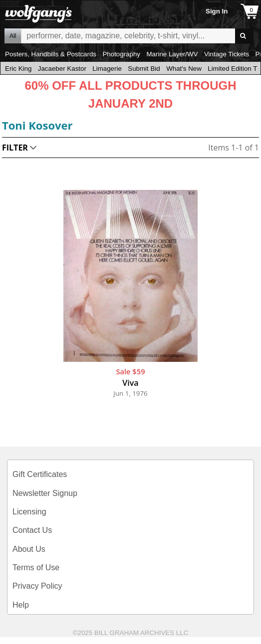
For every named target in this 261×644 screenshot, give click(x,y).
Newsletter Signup (45, 493)
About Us (29, 549)
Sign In (217, 11)
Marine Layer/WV (172, 54)
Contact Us (32, 530)
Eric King (18, 69)
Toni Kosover (37, 125)
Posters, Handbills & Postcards (51, 54)
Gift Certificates (40, 474)
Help (21, 605)
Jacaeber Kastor (62, 69)
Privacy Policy (37, 586)
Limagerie (107, 69)
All (13, 36)
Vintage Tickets (227, 54)
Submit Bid (144, 69)
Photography (121, 54)
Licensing (29, 512)
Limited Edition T (232, 69)
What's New (184, 69)
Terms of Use (36, 567)
